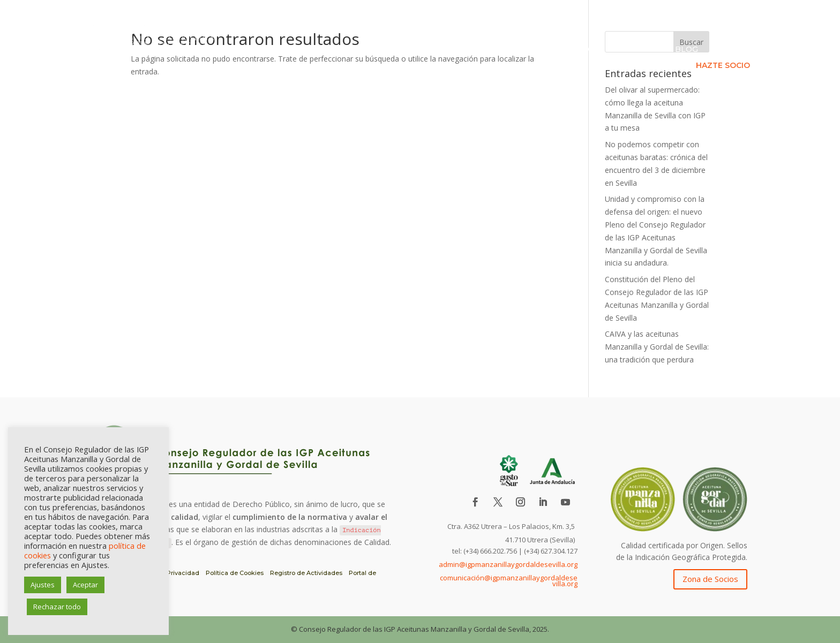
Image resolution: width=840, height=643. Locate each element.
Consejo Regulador (484, 50)
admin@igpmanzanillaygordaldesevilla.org (508, 564)
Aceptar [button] (85, 585)
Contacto (733, 50)
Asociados (577, 50)
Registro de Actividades (306, 573)
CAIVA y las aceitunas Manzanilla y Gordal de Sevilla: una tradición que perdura (657, 347)
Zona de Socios (710, 579)
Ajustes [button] (43, 585)
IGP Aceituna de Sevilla (372, 50)
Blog (687, 50)
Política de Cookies (235, 573)
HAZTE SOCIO (723, 66)
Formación (638, 50)
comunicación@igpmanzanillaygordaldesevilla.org (509, 581)
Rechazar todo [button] (57, 607)
